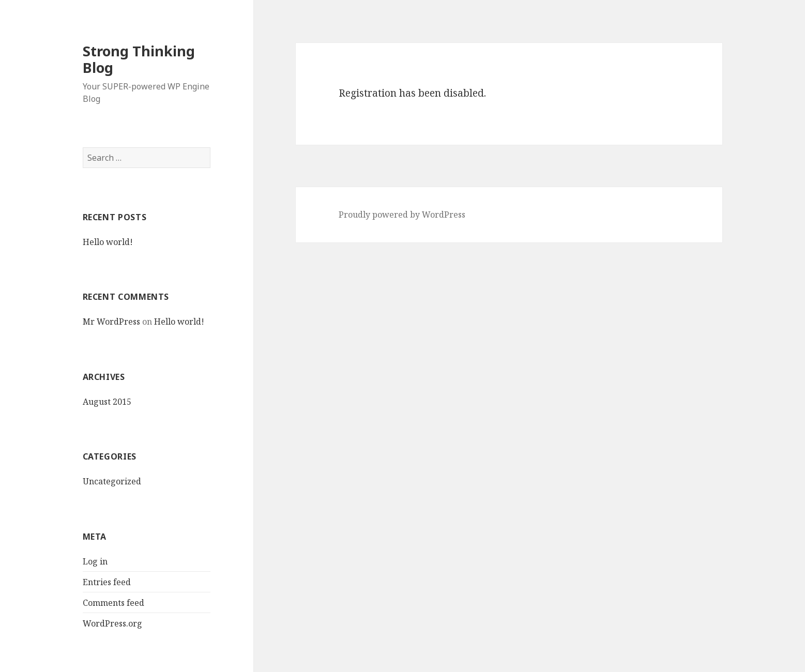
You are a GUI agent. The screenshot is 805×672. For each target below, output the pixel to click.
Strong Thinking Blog (139, 59)
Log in (95, 561)
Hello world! (108, 242)
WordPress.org (112, 623)
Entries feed (107, 582)
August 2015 (107, 402)
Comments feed (113, 603)
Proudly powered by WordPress (402, 215)
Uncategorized (112, 481)
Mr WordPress (111, 322)
